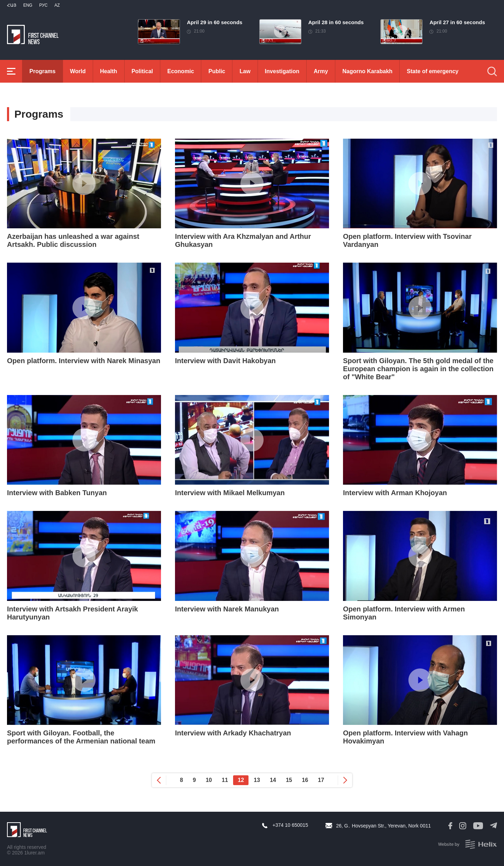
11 (225, 780)
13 (257, 780)
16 (305, 780)
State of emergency (433, 71)
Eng (28, 5)
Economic (181, 71)
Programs (43, 71)
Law (245, 71)
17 (321, 780)
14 (273, 780)
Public (217, 71)
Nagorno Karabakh (367, 71)
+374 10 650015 (290, 825)
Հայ (12, 5)
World (78, 71)
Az (57, 5)
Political (142, 71)
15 (289, 780)
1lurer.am (34, 853)
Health (109, 71)
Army (321, 71)
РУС (43, 5)
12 (241, 780)
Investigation (282, 71)
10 (209, 780)
